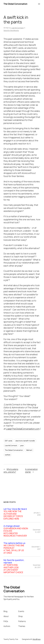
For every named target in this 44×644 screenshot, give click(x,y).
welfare (8, 455)
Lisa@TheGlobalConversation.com (23, 429)
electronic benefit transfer (25, 441)
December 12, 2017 (37, 531)
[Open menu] (39, 4)
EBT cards (9, 441)
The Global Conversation (15, 4)
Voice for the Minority (11, 30)
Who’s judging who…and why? (11, 471)
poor (22, 445)
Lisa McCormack (18, 28)
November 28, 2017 (37, 566)
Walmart (29, 450)
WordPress (37, 639)
